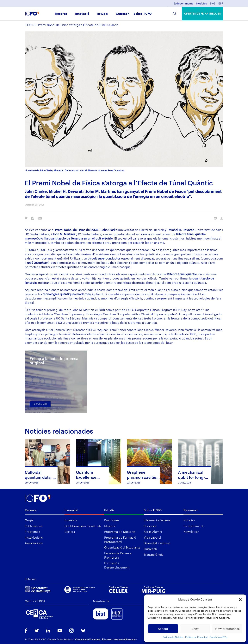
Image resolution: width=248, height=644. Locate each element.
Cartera (70, 532)
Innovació (82, 14)
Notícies (202, 4)
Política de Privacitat (196, 637)
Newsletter (191, 532)
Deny (195, 629)
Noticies (189, 520)
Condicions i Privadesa (88, 639)
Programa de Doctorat (120, 532)
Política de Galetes (173, 637)
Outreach (123, 14)
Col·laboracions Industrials (83, 526)
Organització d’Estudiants (122, 547)
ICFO (28, 25)
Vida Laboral (152, 537)
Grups (29, 520)
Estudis (102, 14)
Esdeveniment (193, 526)
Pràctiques (112, 520)
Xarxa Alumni (153, 532)
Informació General (157, 520)
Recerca (61, 14)
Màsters (110, 526)
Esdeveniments (183, 4)
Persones (150, 526)
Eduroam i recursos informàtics (119, 639)
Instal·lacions (34, 537)
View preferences (227, 629)
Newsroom (191, 510)
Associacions (34, 543)
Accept (163, 629)
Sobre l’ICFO (143, 14)
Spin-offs (71, 520)
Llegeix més (40, 404)
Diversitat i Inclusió (157, 543)
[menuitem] (213, 5)
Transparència (154, 555)
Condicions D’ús (218, 637)
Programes (32, 532)
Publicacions (34, 526)
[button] (240, 600)
